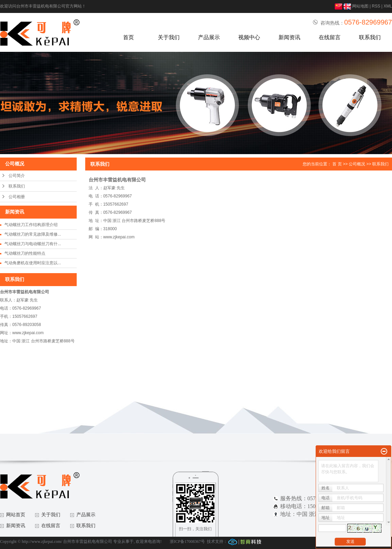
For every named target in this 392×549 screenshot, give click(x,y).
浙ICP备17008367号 (187, 541)
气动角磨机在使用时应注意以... (33, 263)
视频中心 (249, 37)
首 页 (337, 164)
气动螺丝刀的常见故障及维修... (33, 234)
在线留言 (330, 37)
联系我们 (370, 37)
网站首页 (16, 515)
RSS (376, 6)
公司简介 (17, 176)
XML (388, 6)
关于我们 (169, 37)
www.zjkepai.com (119, 237)
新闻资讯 (289, 37)
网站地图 (360, 6)
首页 (129, 37)
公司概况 (357, 164)
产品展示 (209, 37)
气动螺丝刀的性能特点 (25, 253)
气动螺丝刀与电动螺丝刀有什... (33, 244)
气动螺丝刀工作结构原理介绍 (31, 225)
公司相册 (17, 197)
